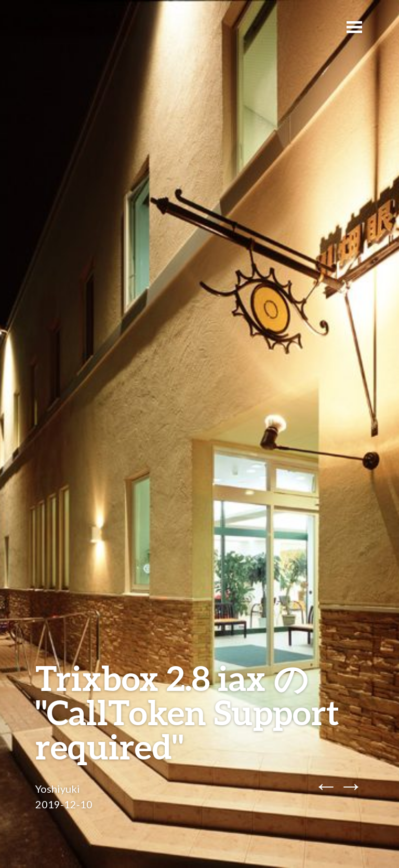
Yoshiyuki (58, 789)
